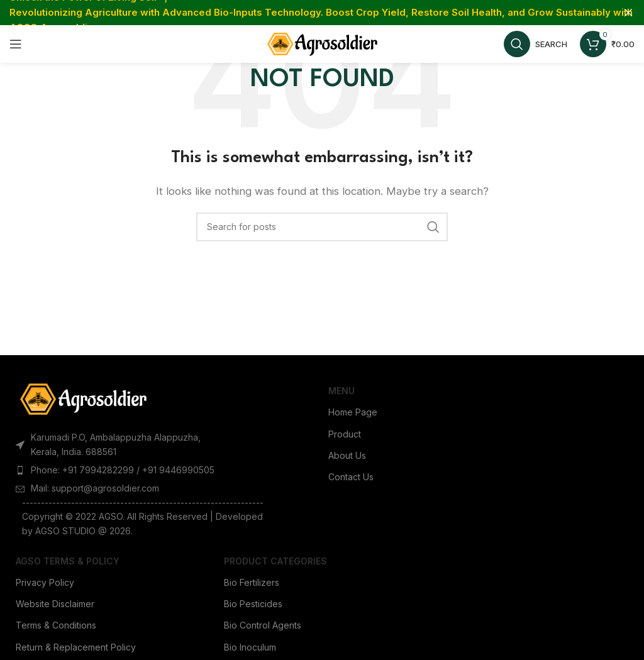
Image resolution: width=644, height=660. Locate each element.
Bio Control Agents (263, 625)
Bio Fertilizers (252, 582)
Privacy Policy (45, 582)
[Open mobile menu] (16, 44)
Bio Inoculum (250, 647)
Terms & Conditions (56, 625)
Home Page (353, 412)
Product (345, 434)
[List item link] (121, 470)
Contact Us (351, 477)
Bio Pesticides (253, 604)
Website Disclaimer (55, 604)
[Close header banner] (628, 13)
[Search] (536, 44)
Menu (341, 391)
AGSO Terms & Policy (68, 561)
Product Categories (275, 561)
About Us (347, 455)
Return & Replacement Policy (76, 647)
